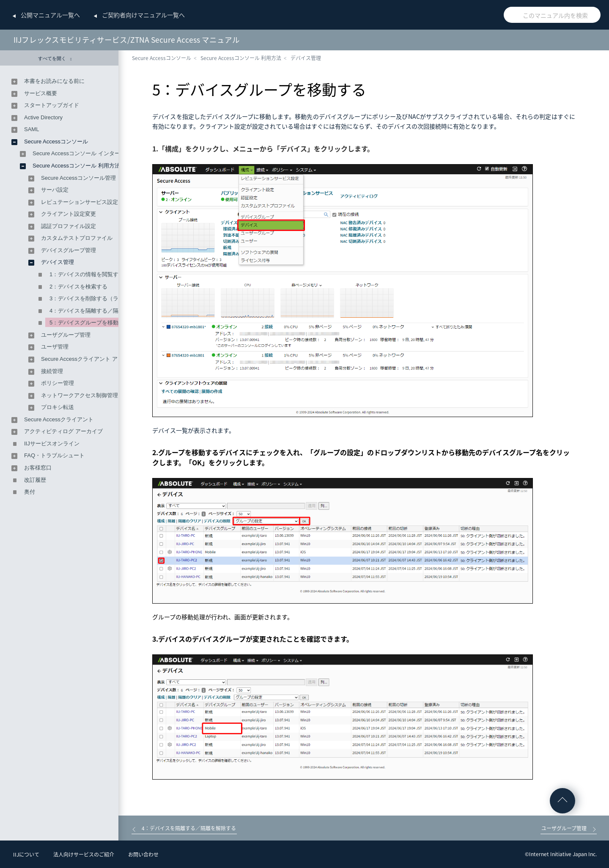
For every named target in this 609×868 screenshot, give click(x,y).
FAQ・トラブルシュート (54, 455)
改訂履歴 (35, 480)
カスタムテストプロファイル (77, 238)
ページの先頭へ (562, 801)
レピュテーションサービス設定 (80, 202)
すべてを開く (55, 59)
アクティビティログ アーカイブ (63, 431)
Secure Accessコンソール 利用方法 (241, 58)
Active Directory (43, 117)
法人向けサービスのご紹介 (84, 854)
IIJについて (26, 854)
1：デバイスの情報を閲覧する (87, 274)
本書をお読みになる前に (54, 81)
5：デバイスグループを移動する (89, 323)
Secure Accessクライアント (59, 419)
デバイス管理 (306, 58)
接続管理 (52, 371)
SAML (32, 129)
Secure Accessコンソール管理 (78, 178)
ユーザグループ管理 (66, 335)
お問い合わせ (143, 854)
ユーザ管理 (55, 347)
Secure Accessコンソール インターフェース (87, 153)
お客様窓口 (38, 468)
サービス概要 (41, 93)
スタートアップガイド (52, 105)
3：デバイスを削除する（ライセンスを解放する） (111, 298)
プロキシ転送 (58, 407)
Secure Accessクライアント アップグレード (96, 359)
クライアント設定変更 (69, 214)
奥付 (30, 492)
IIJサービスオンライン (52, 444)
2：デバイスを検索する (78, 287)
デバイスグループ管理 (69, 250)
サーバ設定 (55, 190)
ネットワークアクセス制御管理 (80, 395)
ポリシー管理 (58, 383)
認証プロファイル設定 (69, 226)
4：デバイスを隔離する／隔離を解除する (100, 311)
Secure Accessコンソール (162, 58)
